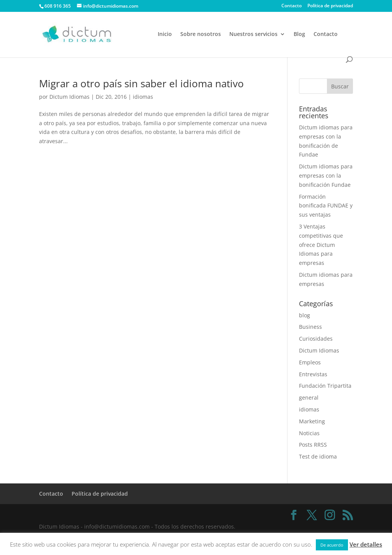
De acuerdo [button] (332, 545)
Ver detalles (366, 544)
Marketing (312, 421)
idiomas (143, 97)
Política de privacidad (330, 6)
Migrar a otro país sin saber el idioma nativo (141, 83)
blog (305, 315)
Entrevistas (313, 374)
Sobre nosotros (201, 34)
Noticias (309, 433)
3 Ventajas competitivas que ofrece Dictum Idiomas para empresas (321, 245)
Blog (299, 34)
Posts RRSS (313, 445)
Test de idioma (318, 456)
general (309, 397)
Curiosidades (316, 339)
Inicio (165, 34)
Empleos (310, 362)
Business (310, 327)
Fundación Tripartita (325, 386)
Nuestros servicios (253, 34)
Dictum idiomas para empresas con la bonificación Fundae (326, 175)
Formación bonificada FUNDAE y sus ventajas (326, 206)
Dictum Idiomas (69, 97)
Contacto (292, 6)
